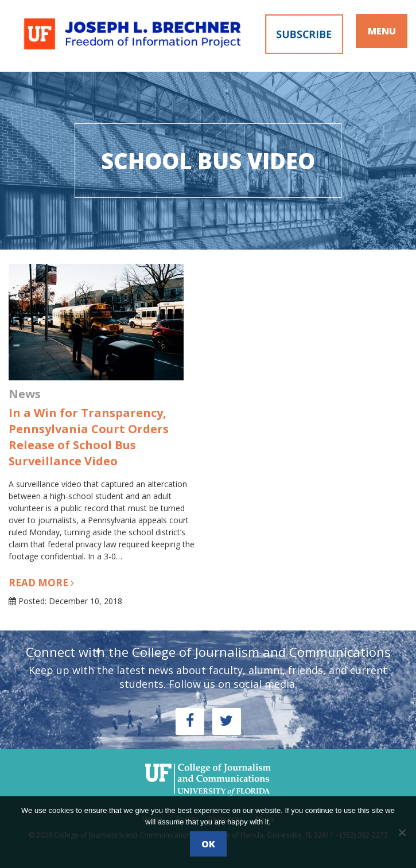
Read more (41, 583)
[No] (402, 832)
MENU (382, 31)
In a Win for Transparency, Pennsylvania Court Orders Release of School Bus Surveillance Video (89, 437)
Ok (208, 844)
